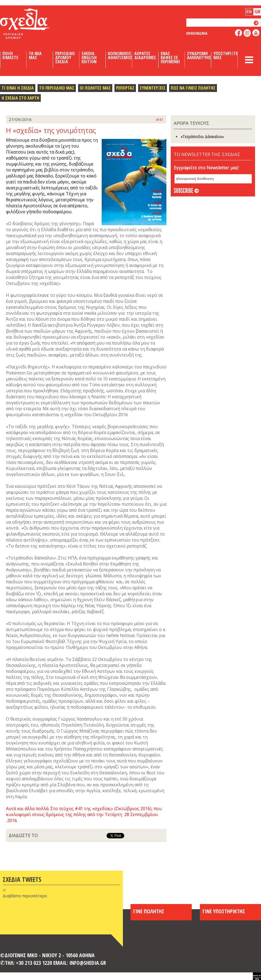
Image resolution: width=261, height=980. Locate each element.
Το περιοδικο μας (57, 88)
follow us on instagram (247, 33)
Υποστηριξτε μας (226, 56)
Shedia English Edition (89, 58)
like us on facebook (239, 33)
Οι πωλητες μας (95, 88)
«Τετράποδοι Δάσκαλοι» (202, 137)
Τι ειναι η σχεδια (18, 88)
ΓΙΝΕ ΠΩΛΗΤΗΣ (149, 911)
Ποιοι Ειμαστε (10, 56)
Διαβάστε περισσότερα (25, 896)
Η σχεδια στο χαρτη (20, 98)
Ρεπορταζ (125, 88)
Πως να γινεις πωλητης (193, 88)
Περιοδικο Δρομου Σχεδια (65, 58)
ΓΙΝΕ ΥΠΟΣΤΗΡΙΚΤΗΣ (224, 911)
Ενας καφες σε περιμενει (170, 58)
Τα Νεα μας (35, 56)
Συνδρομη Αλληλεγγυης (199, 56)
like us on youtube (256, 33)
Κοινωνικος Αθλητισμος (120, 56)
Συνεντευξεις (153, 88)
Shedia (34, 24)
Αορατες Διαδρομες (145, 56)
